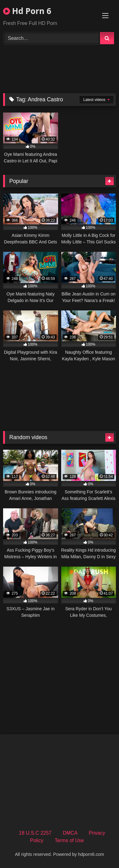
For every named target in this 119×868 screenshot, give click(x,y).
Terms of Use (69, 840)
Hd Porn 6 (27, 11)
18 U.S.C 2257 (35, 833)
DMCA (70, 833)
